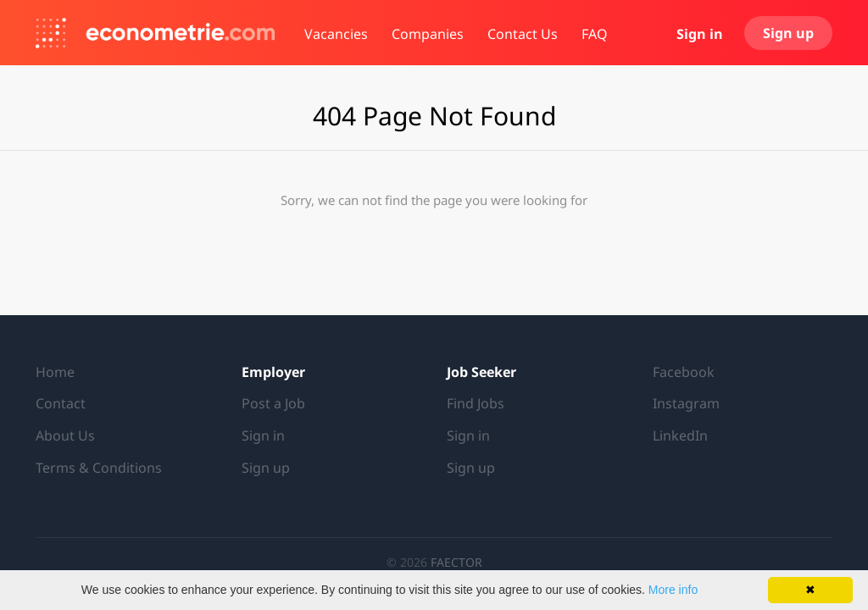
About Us (65, 435)
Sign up (788, 33)
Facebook (684, 372)
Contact (61, 403)
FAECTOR (456, 562)
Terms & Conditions (99, 468)
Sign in (700, 34)
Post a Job (273, 403)
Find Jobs (476, 403)
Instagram (686, 403)
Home (55, 372)
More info (673, 590)
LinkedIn (680, 435)
